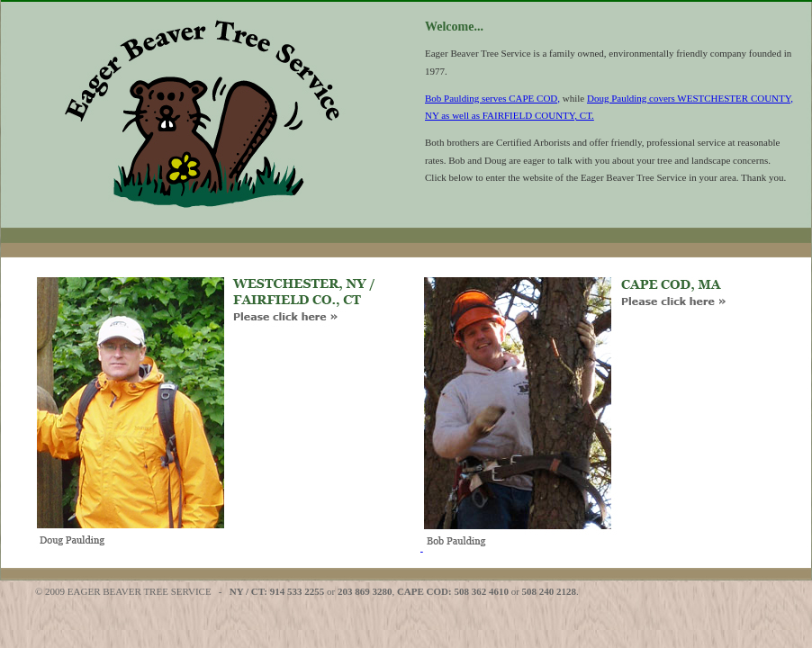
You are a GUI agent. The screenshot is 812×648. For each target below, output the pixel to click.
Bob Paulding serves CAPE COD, (492, 98)
